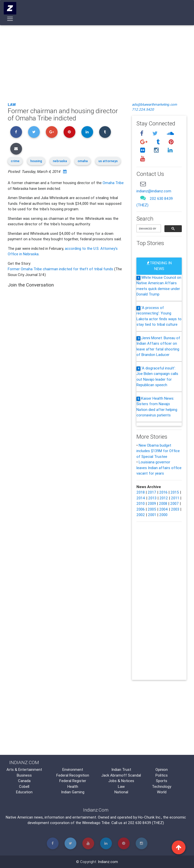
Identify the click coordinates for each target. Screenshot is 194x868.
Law (12, 105)
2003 (175, 509)
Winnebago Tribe (96, 823)
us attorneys (108, 161)
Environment (73, 769)
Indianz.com (108, 862)
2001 (152, 515)
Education (24, 792)
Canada (24, 781)
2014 (141, 498)
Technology (162, 786)
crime (15, 161)
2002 (141, 515)
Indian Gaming (73, 792)
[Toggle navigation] (10, 20)
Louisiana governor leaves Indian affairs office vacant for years (159, 468)
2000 (163, 515)
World (162, 792)
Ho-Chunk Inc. (150, 817)
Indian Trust (121, 769)
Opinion (162, 769)
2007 (174, 503)
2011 (175, 498)
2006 (141, 509)
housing (36, 161)
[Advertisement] (97, 61)
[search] (148, 229)
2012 (164, 498)
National (121, 792)
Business (24, 775)
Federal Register (73, 781)
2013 (152, 498)
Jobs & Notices (121, 781)
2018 (141, 492)
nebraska (60, 161)
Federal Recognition (73, 775)
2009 (152, 503)
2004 (164, 509)
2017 (152, 492)
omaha (83, 161)
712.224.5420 (143, 109)
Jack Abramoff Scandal (121, 775)
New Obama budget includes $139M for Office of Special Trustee (158, 451)
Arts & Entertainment (24, 769)
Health (73, 786)
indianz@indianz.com (154, 191)
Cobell (24, 786)
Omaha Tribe (113, 183)
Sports (162, 781)
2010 (141, 503)
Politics (162, 775)
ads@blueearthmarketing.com (154, 104)
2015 (175, 492)
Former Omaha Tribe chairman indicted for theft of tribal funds (61, 269)
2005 (152, 509)
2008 (163, 503)
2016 (163, 492)
